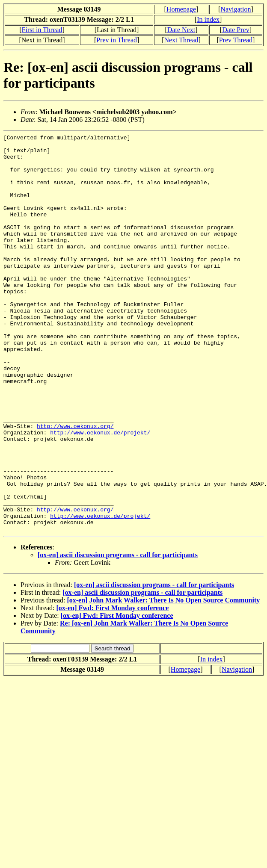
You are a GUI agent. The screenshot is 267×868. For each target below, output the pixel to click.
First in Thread (42, 30)
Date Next (181, 30)
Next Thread (181, 40)
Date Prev (236, 30)
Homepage (181, 9)
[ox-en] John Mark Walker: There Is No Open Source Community (163, 680)
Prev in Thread (117, 40)
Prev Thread (236, 40)
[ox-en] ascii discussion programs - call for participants (118, 634)
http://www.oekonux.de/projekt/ (100, 493)
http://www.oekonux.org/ (75, 485)
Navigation (236, 9)
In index (208, 19)
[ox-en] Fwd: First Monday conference (113, 687)
